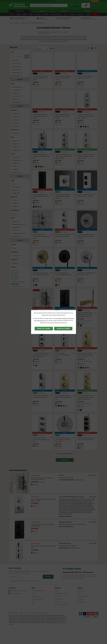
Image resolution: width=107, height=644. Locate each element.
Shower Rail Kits (15, 277)
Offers (95, 14)
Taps (66, 14)
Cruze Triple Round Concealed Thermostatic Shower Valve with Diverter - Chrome (64, 156)
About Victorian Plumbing (38, 591)
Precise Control (56, 32)
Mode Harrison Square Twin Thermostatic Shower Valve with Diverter (41, 315)
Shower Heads (14, 275)
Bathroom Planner (60, 1)
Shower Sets (14, 280)
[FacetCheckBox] (12, 61)
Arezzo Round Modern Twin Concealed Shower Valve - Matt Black (63, 315)
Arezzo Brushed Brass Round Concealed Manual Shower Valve (41, 274)
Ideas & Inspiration (70, 1)
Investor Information (37, 599)
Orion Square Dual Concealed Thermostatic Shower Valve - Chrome (63, 196)
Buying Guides (35, 596)
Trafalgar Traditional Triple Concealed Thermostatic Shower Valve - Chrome (86, 116)
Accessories (81, 14)
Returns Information (83, 596)
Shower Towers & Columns (18, 282)
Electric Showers (15, 273)
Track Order (72, 5)
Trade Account (95, 1)
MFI (33, 605)
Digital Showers (15, 271)
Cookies (22, 613)
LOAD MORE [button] (65, 460)
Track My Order (58, 596)
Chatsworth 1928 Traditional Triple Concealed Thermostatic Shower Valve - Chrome (41, 355)
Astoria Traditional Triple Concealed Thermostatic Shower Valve (41, 440)
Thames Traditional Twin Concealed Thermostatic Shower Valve (41, 236)
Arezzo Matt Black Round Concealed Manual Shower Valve (63, 274)
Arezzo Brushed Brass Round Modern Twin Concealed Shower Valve (63, 397)
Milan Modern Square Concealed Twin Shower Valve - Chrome (86, 195)
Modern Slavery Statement (42, 613)
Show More (20, 79)
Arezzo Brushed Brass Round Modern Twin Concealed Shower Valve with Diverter (86, 355)
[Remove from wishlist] (51, 76)
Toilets (18, 14)
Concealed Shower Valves (37, 23)
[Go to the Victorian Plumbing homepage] (19, 5)
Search (32, 5)
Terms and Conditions (13, 613)
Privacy (27, 613)
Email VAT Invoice (59, 599)
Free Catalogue (79, 1)
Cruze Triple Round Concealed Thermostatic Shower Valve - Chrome (63, 78)
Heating (46, 11)
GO (27, 56)
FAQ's (79, 593)
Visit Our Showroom (16, 593)
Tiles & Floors (68, 11)
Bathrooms (24, 11)
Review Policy (81, 602)
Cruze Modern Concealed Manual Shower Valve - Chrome (86, 274)
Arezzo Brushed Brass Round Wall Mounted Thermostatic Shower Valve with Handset (85, 315)
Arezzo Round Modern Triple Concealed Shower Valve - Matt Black (41, 196)
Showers (46, 14)
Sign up (48, 577)
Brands (89, 14)
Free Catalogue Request (61, 605)
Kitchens (91, 11)
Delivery (57, 591)
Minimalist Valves (44, 32)
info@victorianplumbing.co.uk (19, 591)
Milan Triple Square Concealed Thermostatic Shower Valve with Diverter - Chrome (86, 156)
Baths (31, 14)
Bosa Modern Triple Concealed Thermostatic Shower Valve (63, 235)
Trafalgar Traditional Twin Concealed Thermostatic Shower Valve (41, 156)
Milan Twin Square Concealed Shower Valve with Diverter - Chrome (63, 116)
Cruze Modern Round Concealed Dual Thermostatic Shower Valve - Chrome (86, 236)
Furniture (38, 14)
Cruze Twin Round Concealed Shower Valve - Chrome (85, 77)
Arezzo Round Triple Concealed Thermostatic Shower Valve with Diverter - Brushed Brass (86, 397)
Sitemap (32, 613)
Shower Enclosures (56, 14)
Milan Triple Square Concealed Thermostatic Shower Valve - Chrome (41, 78)
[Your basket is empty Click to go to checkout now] (90, 5)
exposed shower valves (81, 38)
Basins (25, 14)
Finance (34, 593)
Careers (34, 602)
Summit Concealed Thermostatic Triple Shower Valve (63, 355)
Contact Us (80, 599)
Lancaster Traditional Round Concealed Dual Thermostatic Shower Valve (63, 440)
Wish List (78, 5)
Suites (12, 14)
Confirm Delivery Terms (61, 593)
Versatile (65, 32)
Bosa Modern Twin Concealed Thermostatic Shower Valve (40, 396)
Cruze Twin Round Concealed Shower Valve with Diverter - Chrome (40, 116)
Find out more (79, 578)
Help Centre (87, 1)
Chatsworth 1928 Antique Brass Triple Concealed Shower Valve (86, 439)
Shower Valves (15, 284)
